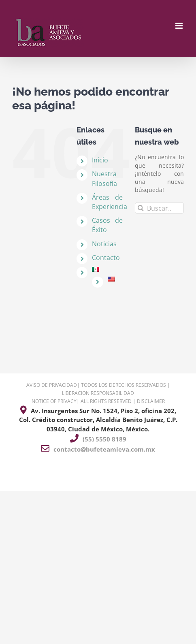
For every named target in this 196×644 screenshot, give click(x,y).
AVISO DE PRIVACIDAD (52, 385)
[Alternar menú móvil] (180, 26)
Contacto (106, 258)
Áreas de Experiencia (110, 202)
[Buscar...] (159, 208)
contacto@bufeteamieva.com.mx (104, 449)
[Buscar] (141, 208)
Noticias (104, 244)
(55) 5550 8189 (104, 439)
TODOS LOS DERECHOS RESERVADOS (124, 385)
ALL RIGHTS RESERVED (106, 401)
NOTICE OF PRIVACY (54, 401)
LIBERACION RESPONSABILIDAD (98, 393)
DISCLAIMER (151, 401)
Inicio (100, 160)
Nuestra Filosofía (104, 178)
